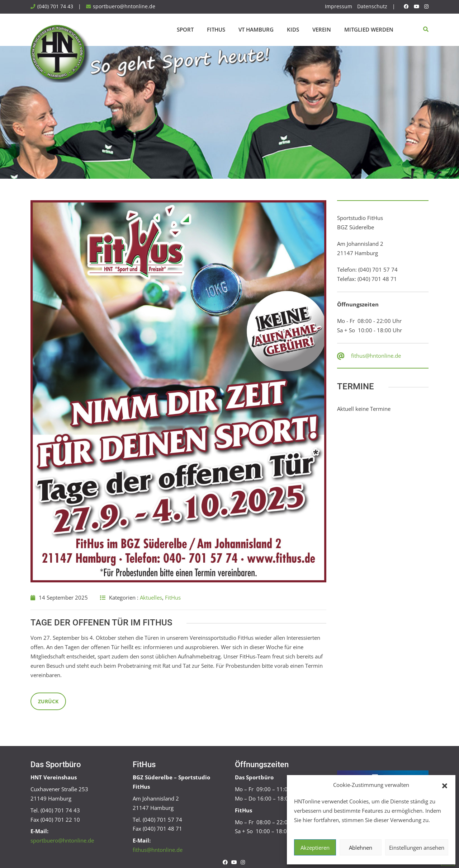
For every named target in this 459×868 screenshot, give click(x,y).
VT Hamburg (256, 29)
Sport (185, 29)
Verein (322, 29)
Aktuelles (151, 597)
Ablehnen (361, 848)
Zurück (48, 701)
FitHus (216, 29)
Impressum (339, 6)
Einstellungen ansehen (417, 848)
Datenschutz (372, 6)
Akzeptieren (315, 848)
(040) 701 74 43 (55, 6)
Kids (293, 29)
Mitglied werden (369, 29)
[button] (445, 785)
